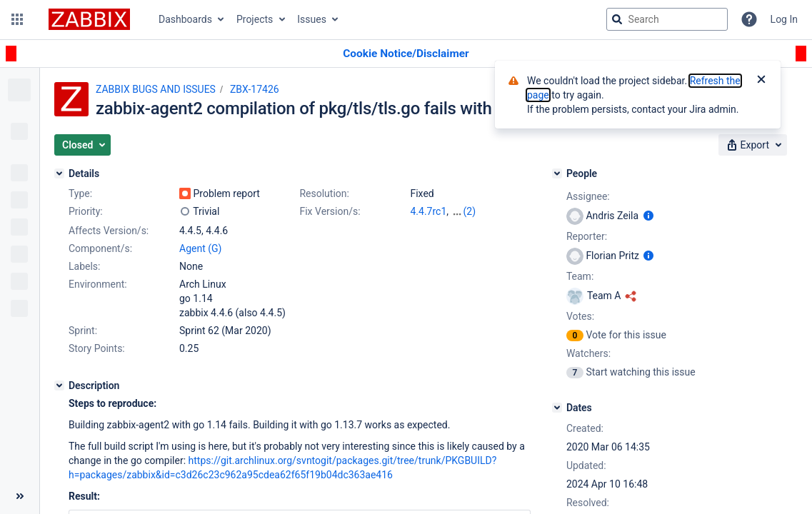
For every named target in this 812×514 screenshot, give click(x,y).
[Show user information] (648, 216)
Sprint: (83, 331)
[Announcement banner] (406, 54)
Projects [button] (255, 19)
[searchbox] (667, 19)
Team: (580, 276)
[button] (17, 19)
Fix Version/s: (330, 211)
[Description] (59, 385)
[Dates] (557, 408)
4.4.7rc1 (428, 211)
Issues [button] (312, 19)
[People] (557, 173)
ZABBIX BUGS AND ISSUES (156, 89)
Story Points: (97, 348)
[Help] (749, 19)
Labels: (84, 266)
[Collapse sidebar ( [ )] (20, 496)
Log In (784, 19)
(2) (470, 211)
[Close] (761, 81)
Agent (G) (200, 248)
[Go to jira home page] (89, 19)
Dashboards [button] (185, 19)
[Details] (59, 173)
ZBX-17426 (255, 89)
